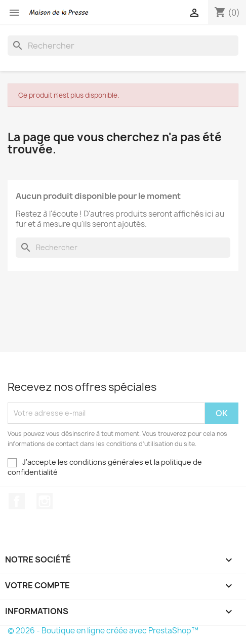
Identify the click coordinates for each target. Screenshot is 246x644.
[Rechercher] (123, 46)
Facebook (17, 501)
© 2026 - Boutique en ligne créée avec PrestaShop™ (103, 631)
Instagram (45, 501)
